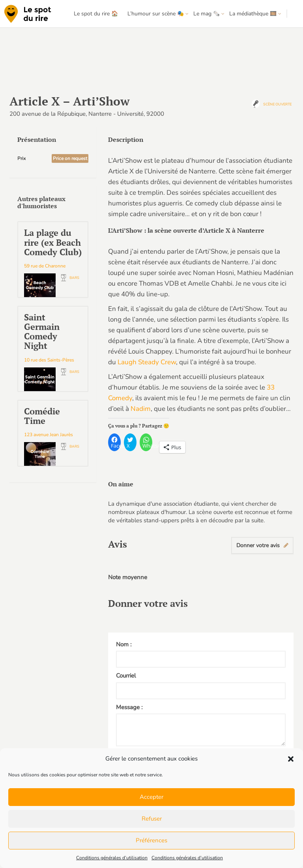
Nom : (124, 644)
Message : (129, 707)
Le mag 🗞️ (207, 14)
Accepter (151, 797)
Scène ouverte (277, 104)
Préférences (151, 840)
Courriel (126, 676)
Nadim (141, 409)
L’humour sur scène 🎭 (156, 14)
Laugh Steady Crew (147, 362)
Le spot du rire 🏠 (96, 14)
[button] (291, 759)
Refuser (152, 819)
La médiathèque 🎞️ (253, 14)
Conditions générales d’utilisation (112, 858)
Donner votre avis (262, 545)
